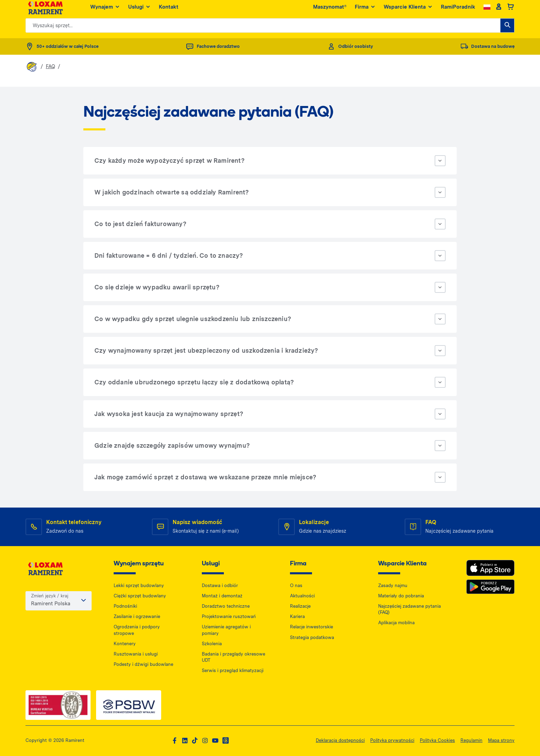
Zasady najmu (393, 585)
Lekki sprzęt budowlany (139, 585)
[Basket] (511, 10)
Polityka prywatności (392, 740)
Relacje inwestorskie (311, 627)
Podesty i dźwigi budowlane (143, 664)
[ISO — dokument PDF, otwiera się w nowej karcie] (58, 705)
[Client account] (499, 10)
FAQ (50, 66)
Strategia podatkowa (312, 637)
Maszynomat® (330, 10)
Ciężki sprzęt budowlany (140, 596)
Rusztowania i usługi (136, 654)
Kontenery (125, 644)
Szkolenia (212, 644)
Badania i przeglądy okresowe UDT (233, 657)
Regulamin (471, 740)
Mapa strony (501, 740)
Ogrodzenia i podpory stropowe (137, 630)
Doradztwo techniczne (226, 606)
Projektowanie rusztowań (229, 616)
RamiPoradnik (458, 10)
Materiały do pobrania (401, 596)
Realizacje (300, 606)
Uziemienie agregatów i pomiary (226, 630)
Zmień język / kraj (50, 597)
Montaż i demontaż (222, 596)
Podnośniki (125, 606)
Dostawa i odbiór (220, 585)
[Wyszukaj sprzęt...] (507, 29)
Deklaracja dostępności (340, 740)
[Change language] (487, 10)
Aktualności (302, 596)
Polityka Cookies (437, 740)
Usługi (139, 10)
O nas (296, 585)
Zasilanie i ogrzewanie (137, 616)
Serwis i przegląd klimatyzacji (233, 670)
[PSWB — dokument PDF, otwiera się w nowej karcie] (129, 705)
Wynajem (105, 10)
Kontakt (169, 10)
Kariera (297, 616)
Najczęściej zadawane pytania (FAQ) (409, 609)
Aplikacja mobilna (396, 623)
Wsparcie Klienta (408, 10)
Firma (365, 10)
